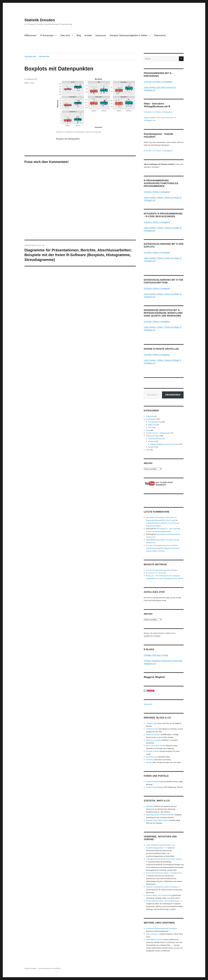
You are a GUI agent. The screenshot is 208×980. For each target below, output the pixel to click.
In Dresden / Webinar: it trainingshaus (157, 192)
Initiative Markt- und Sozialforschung (159, 895)
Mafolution (150, 806)
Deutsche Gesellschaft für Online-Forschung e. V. (163, 887)
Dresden (151, 441)
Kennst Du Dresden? (153, 734)
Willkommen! (31, 35)
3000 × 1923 (29, 83)
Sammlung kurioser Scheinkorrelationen (160, 815)
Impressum (101, 35)
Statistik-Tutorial (152, 787)
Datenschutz (160, 35)
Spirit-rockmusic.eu (153, 934)
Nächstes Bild (44, 56)
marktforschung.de (152, 782)
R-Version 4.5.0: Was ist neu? (156, 573)
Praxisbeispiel (151, 419)
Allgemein (150, 416)
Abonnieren (173, 395)
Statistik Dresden (40, 20)
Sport (148, 430)
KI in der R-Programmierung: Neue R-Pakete (162, 570)
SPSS (150, 427)
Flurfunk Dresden (152, 729)
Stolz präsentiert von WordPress (50, 968)
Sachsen (151, 447)
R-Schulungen (47, 35)
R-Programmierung (155, 422)
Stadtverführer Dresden (154, 940)
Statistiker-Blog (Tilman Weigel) (157, 820)
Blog (79, 35)
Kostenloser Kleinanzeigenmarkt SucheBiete (161, 928)
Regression (152, 425)
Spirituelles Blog (152, 757)
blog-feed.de (148, 704)
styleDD (149, 762)
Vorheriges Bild (30, 56)
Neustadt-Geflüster (152, 751)
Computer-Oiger (152, 723)
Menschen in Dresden (153, 740)
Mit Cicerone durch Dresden (156, 746)
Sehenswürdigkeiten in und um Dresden (164, 444)
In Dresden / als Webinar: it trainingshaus (158, 82)
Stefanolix (149, 760)
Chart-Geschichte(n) (155, 439)
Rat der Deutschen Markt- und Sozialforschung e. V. (164, 901)
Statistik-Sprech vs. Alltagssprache (158, 433)
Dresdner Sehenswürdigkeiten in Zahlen (129, 35)
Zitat (148, 450)
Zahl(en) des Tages (152, 436)
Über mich (65, 35)
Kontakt (88, 35)
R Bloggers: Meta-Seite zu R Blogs (156, 655)
